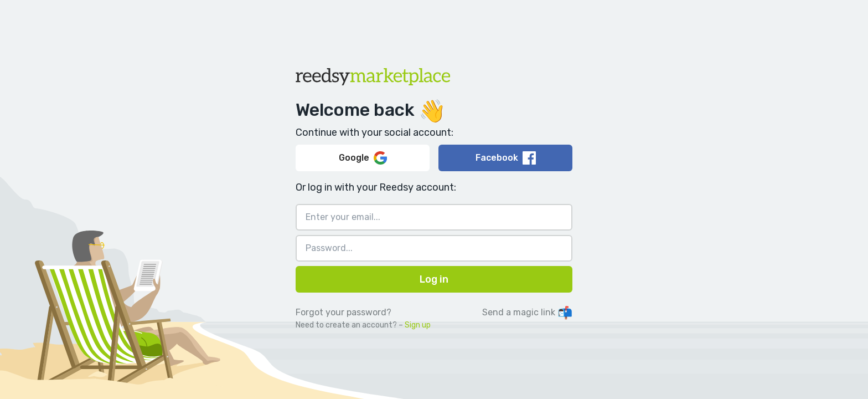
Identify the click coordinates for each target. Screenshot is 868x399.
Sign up (418, 325)
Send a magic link (527, 312)
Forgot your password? (343, 312)
